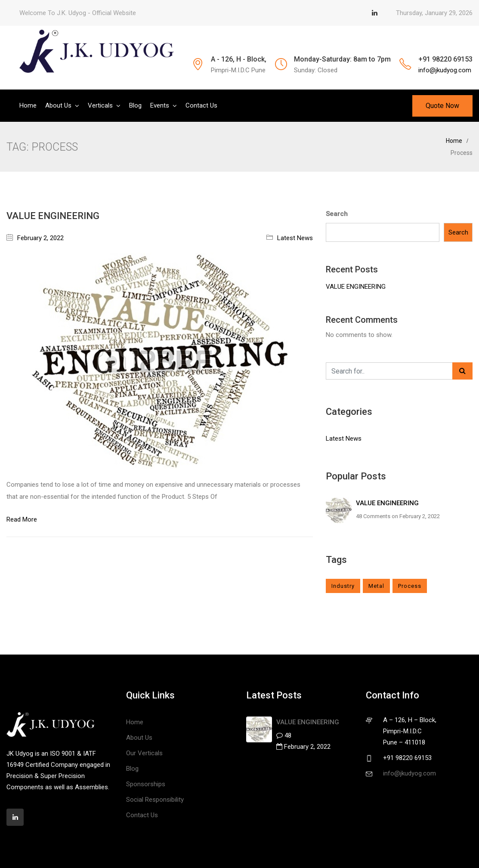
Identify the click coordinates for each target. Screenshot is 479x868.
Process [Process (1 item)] (410, 586)
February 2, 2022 (40, 238)
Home (28, 105)
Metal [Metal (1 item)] (376, 586)
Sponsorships (146, 784)
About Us (58, 105)
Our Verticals (144, 753)
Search (337, 214)
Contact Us (201, 105)
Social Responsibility (155, 800)
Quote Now (442, 106)
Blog (135, 105)
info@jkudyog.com (445, 70)
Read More (22, 519)
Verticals (100, 105)
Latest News (295, 238)
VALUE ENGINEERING (53, 216)
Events (160, 105)
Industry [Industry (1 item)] (343, 586)
